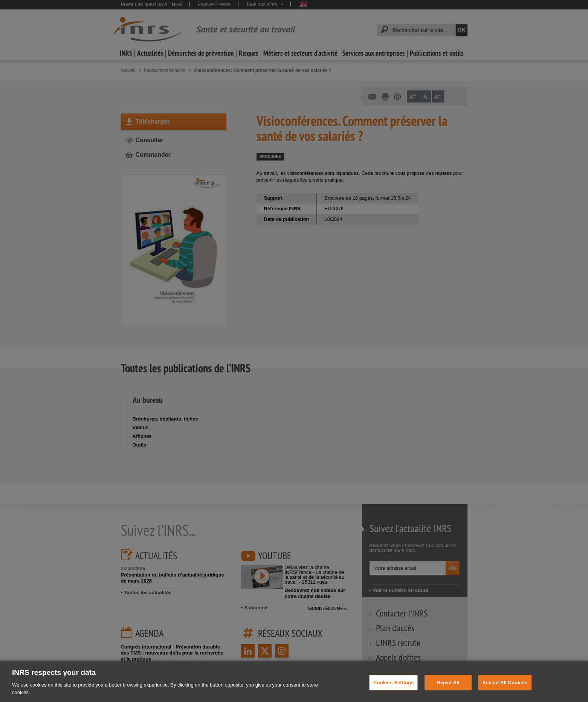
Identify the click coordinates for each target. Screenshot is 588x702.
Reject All (448, 687)
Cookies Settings (394, 687)
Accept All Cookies (505, 687)
